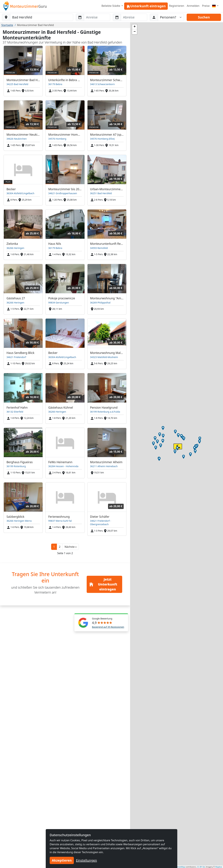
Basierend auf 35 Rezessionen (108, 627)
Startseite (7, 25)
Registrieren (177, 6)
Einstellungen (87, 860)
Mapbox (219, 867)
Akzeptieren (62, 860)
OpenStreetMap (178, 867)
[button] (70, 547)
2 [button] (60, 547)
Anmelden (193, 6)
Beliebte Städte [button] (111, 6)
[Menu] (215, 6)
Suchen (204, 17)
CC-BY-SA (201, 867)
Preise (206, 6)
